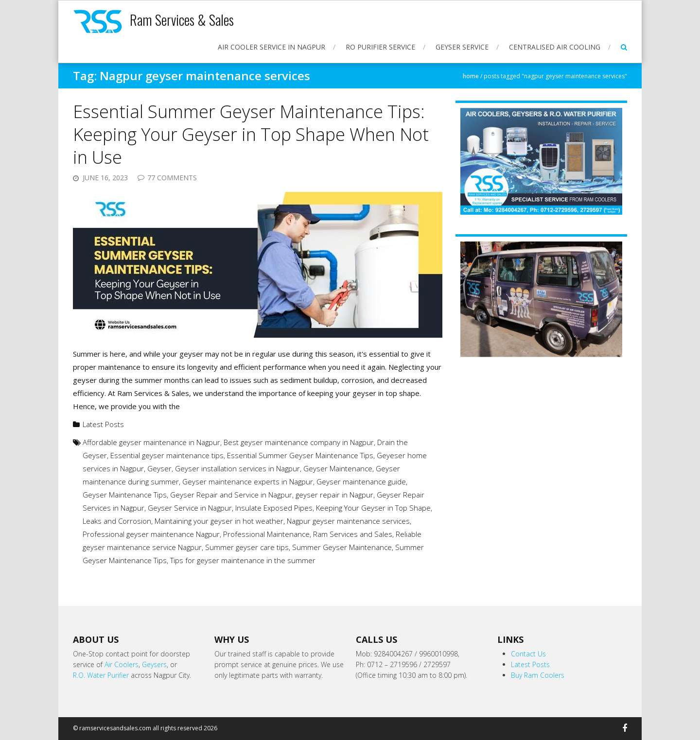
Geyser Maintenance (338, 468)
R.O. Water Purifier (101, 675)
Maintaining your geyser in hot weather (219, 521)
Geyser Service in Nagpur (190, 508)
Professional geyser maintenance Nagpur (151, 534)
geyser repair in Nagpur (334, 495)
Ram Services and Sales (353, 534)
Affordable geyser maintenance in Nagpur (151, 442)
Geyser (159, 468)
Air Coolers (122, 664)
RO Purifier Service (380, 47)
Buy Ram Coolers (538, 675)
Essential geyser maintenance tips (167, 455)
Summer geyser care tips (247, 547)
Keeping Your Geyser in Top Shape (373, 508)
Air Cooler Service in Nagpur (271, 47)
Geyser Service (462, 47)
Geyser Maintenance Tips (125, 495)
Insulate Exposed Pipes (274, 508)
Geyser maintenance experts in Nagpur (248, 482)
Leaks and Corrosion (117, 521)
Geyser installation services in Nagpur (237, 468)
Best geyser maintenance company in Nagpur (299, 442)
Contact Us (528, 654)
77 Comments (172, 178)
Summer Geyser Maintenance (342, 547)
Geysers (154, 664)
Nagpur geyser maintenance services (348, 521)
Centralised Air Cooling (555, 47)
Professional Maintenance (266, 534)
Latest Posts (103, 424)
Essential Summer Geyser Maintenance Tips (300, 455)
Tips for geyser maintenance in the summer (243, 560)
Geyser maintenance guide (361, 482)
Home (471, 76)
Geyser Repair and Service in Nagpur (231, 495)
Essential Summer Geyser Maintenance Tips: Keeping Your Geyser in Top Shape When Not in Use (251, 134)
